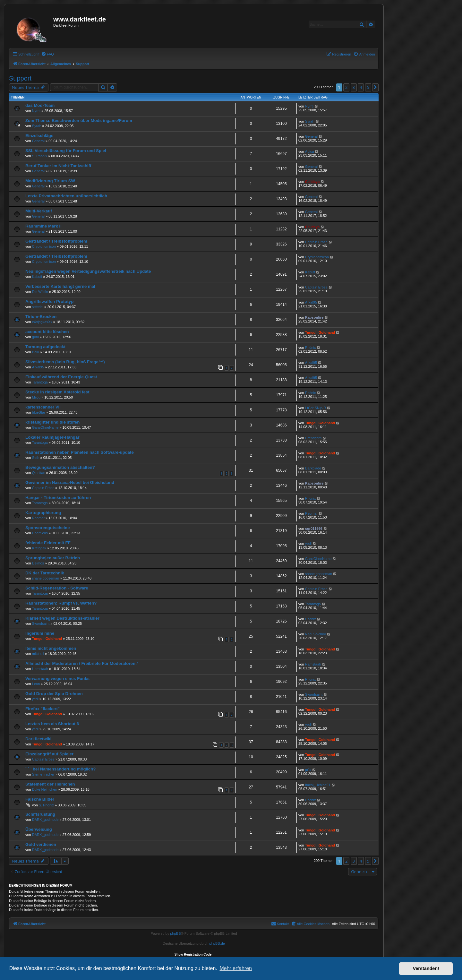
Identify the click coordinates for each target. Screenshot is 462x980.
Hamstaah (40, 669)
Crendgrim (313, 438)
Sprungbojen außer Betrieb (53, 558)
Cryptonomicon (44, 246)
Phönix (311, 348)
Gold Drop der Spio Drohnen (54, 694)
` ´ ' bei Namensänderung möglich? (60, 769)
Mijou (36, 397)
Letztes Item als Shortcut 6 (52, 724)
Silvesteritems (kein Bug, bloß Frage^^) (65, 362)
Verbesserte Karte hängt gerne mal (60, 286)
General (38, 141)
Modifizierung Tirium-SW (50, 181)
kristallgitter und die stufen (52, 422)
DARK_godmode (45, 820)
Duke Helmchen (45, 789)
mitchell (38, 654)
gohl (35, 337)
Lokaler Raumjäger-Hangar (52, 437)
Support (20, 78)
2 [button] (346, 87)
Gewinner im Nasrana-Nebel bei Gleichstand (70, 482)
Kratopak (39, 548)
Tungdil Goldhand (320, 332)
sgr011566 (314, 529)
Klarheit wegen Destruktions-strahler (62, 618)
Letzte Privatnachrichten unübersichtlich (66, 196)
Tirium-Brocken (41, 317)
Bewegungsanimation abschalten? (60, 467)
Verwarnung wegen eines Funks (57, 679)
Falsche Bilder (40, 799)
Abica (310, 151)
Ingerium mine (40, 633)
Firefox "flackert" (43, 709)
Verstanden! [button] (426, 968)
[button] (375, 87)
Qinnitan (39, 473)
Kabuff (37, 277)
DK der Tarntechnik (45, 573)
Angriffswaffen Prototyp (49, 301)
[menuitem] (47, 54)
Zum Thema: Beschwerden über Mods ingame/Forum (79, 120)
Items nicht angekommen (51, 648)
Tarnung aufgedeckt (45, 347)
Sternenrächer (43, 774)
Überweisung (39, 829)
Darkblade (313, 468)
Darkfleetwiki (38, 739)
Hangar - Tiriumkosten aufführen (58, 498)
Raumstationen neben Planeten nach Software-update (80, 452)
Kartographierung (43, 513)
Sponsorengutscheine (48, 528)
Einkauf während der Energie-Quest (61, 377)
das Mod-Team (40, 105)
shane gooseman (46, 578)
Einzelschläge (39, 136)
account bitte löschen (47, 332)
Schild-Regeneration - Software (57, 588)
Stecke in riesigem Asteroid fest (57, 392)
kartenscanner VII (43, 407)
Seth (36, 458)
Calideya (312, 182)
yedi (308, 544)
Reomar (38, 518)
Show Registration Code (193, 954)
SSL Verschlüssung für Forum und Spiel (66, 151)
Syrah (37, 126)
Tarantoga (40, 382)
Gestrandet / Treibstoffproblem (56, 241)
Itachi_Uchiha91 (318, 785)
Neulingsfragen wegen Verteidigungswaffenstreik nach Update (88, 271)
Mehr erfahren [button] (236, 968)
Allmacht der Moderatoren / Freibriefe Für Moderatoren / (81, 663)
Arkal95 (311, 302)
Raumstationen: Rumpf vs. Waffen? (61, 603)
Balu (36, 352)
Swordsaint (41, 623)
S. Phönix (40, 156)
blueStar (39, 412)
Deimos (38, 563)
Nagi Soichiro (316, 634)
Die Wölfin (40, 292)
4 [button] (361, 87)
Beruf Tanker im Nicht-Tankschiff (58, 166)
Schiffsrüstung (40, 814)
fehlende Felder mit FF (48, 543)
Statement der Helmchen (50, 784)
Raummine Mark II (43, 226)
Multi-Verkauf (39, 211)
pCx (308, 770)
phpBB (175, 933)
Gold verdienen (41, 844)
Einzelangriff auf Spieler (49, 754)
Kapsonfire (314, 317)
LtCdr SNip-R (316, 408)
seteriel (38, 307)
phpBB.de (217, 943)
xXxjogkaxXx (42, 322)
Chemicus (40, 533)
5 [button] (368, 87)
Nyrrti (36, 111)
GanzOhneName (45, 427)
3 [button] (354, 87)
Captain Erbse (316, 242)
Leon (36, 684)
